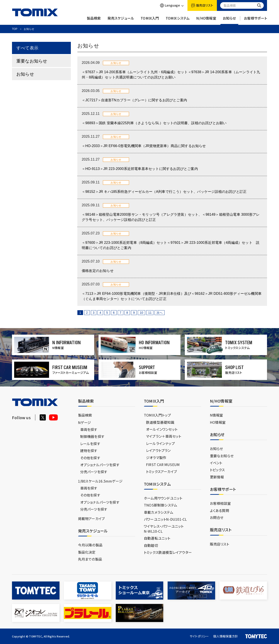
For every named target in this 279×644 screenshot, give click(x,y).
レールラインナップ (160, 443)
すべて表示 (27, 48)
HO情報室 (218, 422)
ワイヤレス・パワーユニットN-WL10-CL (164, 529)
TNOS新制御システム (161, 505)
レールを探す (90, 444)
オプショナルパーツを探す (100, 465)
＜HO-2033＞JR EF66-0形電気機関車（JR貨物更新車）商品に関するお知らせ (144, 146)
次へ (160, 313)
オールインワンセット (162, 429)
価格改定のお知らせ (98, 271)
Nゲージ (85, 422)
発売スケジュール (121, 20)
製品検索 (94, 20)
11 (150, 313)
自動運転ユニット (157, 538)
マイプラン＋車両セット (164, 436)
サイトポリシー (199, 636)
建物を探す (89, 451)
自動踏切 (151, 545)
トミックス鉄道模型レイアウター (168, 552)
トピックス (217, 470)
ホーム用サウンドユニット (163, 498)
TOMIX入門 (150, 20)
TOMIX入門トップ (157, 415)
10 (141, 313)
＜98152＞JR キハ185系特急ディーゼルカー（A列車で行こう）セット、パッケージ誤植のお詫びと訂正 (164, 192)
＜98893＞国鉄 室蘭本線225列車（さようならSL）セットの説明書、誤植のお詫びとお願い (154, 123)
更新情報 (217, 477)
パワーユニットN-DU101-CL (165, 519)
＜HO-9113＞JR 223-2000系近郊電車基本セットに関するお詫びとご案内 (140, 169)
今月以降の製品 (90, 545)
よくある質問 (219, 510)
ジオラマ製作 (156, 458)
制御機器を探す (92, 436)
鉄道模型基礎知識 (160, 422)
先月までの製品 (90, 559)
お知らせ (229, 20)
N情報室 (217, 415)
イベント (216, 463)
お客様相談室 (220, 503)
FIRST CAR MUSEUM (163, 464)
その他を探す (90, 458)
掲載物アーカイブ (91, 519)
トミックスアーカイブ (161, 471)
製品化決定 (87, 552)
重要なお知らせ (32, 61)
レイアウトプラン (158, 450)
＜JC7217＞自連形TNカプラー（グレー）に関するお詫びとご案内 (134, 100)
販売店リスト (219, 544)
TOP (15, 29)
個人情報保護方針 (226, 636)
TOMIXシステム (178, 20)
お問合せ (217, 517)
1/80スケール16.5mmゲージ (100, 481)
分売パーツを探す (94, 472)
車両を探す (89, 429)
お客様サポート (255, 20)
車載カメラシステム (159, 512)
